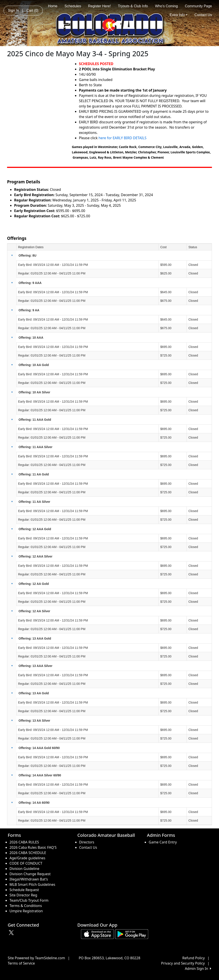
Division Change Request (30, 874)
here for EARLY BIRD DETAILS (123, 138)
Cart (32, 10)
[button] (12, 255)
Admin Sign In (198, 969)
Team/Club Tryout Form (29, 900)
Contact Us (203, 15)
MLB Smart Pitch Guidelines (32, 884)
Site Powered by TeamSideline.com (36, 958)
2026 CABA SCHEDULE (28, 853)
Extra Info (179, 15)
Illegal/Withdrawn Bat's (29, 879)
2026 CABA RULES (24, 842)
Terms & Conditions (26, 906)
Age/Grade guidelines (27, 858)
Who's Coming (167, 6)
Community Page (198, 6)
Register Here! (99, 6)
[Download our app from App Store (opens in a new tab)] (97, 934)
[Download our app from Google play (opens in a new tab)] (132, 934)
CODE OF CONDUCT (26, 863)
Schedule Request (24, 890)
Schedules (73, 6)
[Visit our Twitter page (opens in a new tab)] (12, 933)
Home (53, 6)
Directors (87, 842)
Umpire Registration (26, 911)
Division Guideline (24, 869)
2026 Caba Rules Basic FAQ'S (33, 847)
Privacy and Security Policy (183, 963)
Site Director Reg (23, 895)
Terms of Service (21, 963)
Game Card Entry (163, 842)
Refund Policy (194, 958)
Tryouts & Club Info (133, 6)
